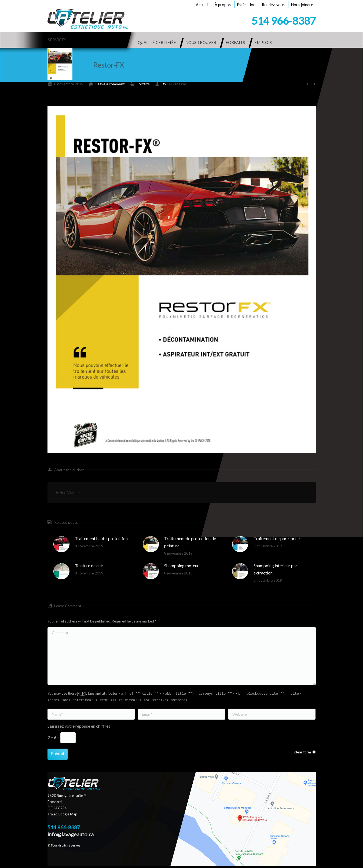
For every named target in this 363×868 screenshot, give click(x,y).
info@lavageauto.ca (71, 834)
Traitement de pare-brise (277, 538)
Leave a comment (110, 84)
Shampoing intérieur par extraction (275, 569)
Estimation (246, 5)
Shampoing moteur (181, 565)
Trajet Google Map (62, 814)
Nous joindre (302, 5)
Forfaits (143, 84)
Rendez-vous (273, 5)
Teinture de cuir (89, 565)
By (174, 84)
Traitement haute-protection (101, 538)
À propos (223, 5)
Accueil (202, 5)
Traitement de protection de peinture (190, 542)
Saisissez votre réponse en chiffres (79, 726)
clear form (303, 752)
